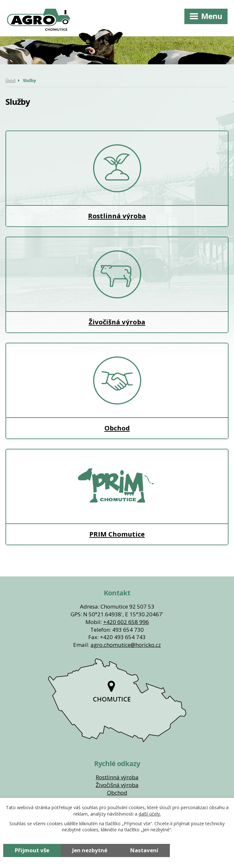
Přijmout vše (32, 850)
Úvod (10, 80)
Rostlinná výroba (117, 179)
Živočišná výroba (117, 285)
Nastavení (144, 850)
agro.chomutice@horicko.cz (126, 645)
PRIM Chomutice (117, 497)
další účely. (150, 814)
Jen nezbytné (90, 850)
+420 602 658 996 (126, 622)
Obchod (117, 391)
